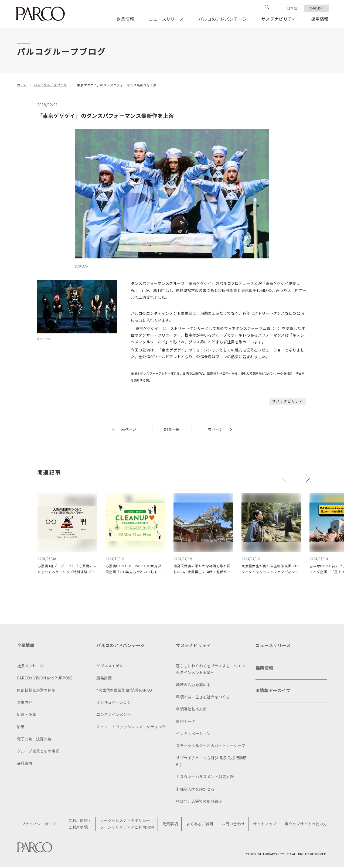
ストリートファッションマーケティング (131, 728)
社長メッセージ (30, 667)
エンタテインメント (114, 716)
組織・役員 (27, 716)
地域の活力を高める (193, 686)
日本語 (292, 8)
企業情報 (125, 19)
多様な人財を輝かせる (195, 791)
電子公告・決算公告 (34, 741)
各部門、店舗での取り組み (199, 803)
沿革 (21, 728)
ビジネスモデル (110, 667)
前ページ (129, 430)
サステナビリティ (279, 19)
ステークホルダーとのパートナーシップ (211, 747)
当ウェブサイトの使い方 (306, 826)
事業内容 (25, 704)
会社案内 (25, 765)
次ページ (215, 430)
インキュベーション (114, 704)
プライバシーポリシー (41, 826)
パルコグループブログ (50, 85)
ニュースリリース (166, 19)
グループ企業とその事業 (38, 753)
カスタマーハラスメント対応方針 (205, 779)
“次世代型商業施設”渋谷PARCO (124, 692)
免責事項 (170, 826)
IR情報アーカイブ (273, 692)
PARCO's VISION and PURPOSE (45, 680)
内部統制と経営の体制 (36, 692)
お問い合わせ (233, 826)
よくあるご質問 (200, 826)
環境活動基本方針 (191, 711)
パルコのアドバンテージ (222, 19)
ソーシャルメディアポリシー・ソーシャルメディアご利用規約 (127, 825)
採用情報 (320, 19)
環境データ (185, 723)
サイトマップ (265, 826)
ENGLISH (316, 8)
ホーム (22, 85)
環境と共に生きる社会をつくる (203, 699)
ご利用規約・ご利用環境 (80, 825)
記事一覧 (172, 430)
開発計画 (104, 680)
